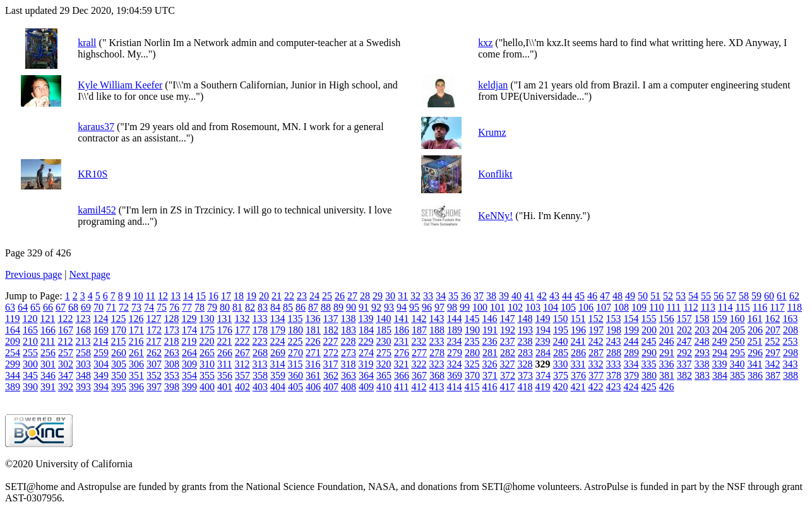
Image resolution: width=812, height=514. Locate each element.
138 (348, 319)
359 (278, 375)
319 (366, 364)
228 (348, 341)
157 (684, 319)
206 (755, 330)
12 (163, 296)
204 (720, 330)
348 (83, 375)
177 (242, 330)
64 (23, 307)
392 (66, 387)
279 (455, 353)
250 (737, 341)
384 (720, 375)
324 (454, 364)
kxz (485, 43)
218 (171, 341)
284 (543, 353)
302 (66, 364)
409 (366, 387)
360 (296, 375)
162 (772, 319)
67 (61, 307)
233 (436, 341)
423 (613, 387)
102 (515, 307)
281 (490, 353)
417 (507, 387)
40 (516, 296)
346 (48, 375)
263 (172, 353)
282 (508, 353)
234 (454, 341)
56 (719, 296)
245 (648, 341)
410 (384, 387)
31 (403, 296)
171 (136, 330)
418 (525, 387)
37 (479, 296)
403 (260, 387)
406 (313, 387)
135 (295, 319)
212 (65, 341)
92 (376, 307)
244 (631, 341)
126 (136, 319)
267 (242, 353)
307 (154, 364)
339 (719, 364)
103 (533, 307)
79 (212, 307)
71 (111, 307)
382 (684, 375)
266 (225, 353)
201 (667, 330)
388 (791, 375)
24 (314, 296)
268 (260, 353)
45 (580, 296)
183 (349, 330)
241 (578, 341)
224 (277, 341)
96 (427, 307)
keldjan (493, 85)
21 (277, 296)
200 (649, 330)
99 (465, 307)
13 (176, 296)
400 (207, 387)
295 (737, 353)
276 (402, 353)
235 (472, 341)
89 (338, 307)
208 (791, 330)
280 (472, 353)
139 (366, 319)
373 (525, 375)
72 (124, 307)
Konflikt (495, 174)
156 (666, 319)
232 (419, 341)
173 (172, 330)
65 (35, 307)
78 (200, 307)
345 (30, 375)
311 (224, 364)
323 (436, 364)
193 (525, 330)
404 (278, 387)
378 (614, 375)
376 (578, 375)
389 (13, 387)
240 (560, 341)
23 (302, 296)
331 (578, 364)
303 (83, 364)
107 (604, 307)
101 (498, 307)
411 (401, 387)
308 (172, 364)
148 (525, 319)
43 (554, 296)
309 (189, 364)
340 (737, 364)
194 (543, 330)
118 (795, 307)
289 (631, 353)
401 (225, 387)
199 (631, 330)
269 (278, 353)
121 (47, 319)
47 (605, 296)
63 (10, 307)
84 (275, 307)
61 (782, 296)
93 (389, 307)
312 (242, 364)
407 (331, 387)
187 (419, 330)
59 (756, 296)
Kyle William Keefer (120, 85)
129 (189, 319)
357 (242, 375)
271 (313, 353)
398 (172, 387)
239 (542, 341)
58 (744, 296)
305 (119, 364)
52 (668, 296)
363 (349, 375)
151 (578, 319)
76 (174, 307)
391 (48, 387)
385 (737, 375)
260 (119, 353)
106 (586, 307)
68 (73, 307)
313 (260, 364)
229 (366, 341)
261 (136, 353)
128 (171, 319)
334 (631, 364)
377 (596, 375)
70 (99, 307)
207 (773, 330)
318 (348, 364)
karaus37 (96, 127)
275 (384, 353)
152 (595, 319)
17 (226, 296)
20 (264, 296)
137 (330, 319)
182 (331, 330)
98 (452, 307)
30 (390, 296)
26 (340, 296)
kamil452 (97, 210)
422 (595, 387)
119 (12, 319)
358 (260, 375)
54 (693, 296)
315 (295, 364)
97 (439, 307)
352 (154, 375)
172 (154, 330)
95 (414, 307)
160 (737, 319)
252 (772, 341)
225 (295, 341)
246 (666, 341)
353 (172, 375)
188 (437, 330)
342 (772, 364)
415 (472, 387)
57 (731, 296)
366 (402, 375)
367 (419, 375)
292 (684, 353)
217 (153, 341)
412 (419, 387)
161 (755, 319)
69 (86, 307)
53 (681, 296)
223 (260, 341)
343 (790, 364)
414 (454, 387)
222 (242, 341)
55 (706, 296)
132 (242, 319)
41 (529, 296)
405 (296, 387)
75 (162, 307)
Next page (89, 274)
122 (65, 319)
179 (278, 330)
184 (366, 330)
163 (790, 319)
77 (187, 307)
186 (402, 330)
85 (288, 307)
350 (119, 375)
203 (702, 330)
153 (613, 319)
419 (542, 387)
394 (101, 387)
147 (507, 319)
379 (631, 375)
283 (525, 353)
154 (631, 319)
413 (436, 387)
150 (560, 319)
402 (242, 387)
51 (655, 296)
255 (30, 353)
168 (83, 330)
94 (402, 307)
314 (277, 364)
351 (136, 375)
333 (613, 364)
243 (613, 341)
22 (289, 296)
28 (365, 296)
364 (366, 375)
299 (13, 364)
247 (684, 341)
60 (769, 296)
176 (225, 330)
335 (648, 364)
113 (708, 307)
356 (225, 375)
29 (378, 296)
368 (437, 375)
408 (349, 387)
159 (719, 319)
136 (313, 319)
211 (48, 341)
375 (561, 375)
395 (119, 387)
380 (649, 375)
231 (401, 341)
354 (189, 375)
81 (237, 307)
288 (614, 353)
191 (490, 330)
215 (118, 341)
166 (48, 330)
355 (207, 375)
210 (30, 341)
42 (542, 296)
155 (648, 319)
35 (453, 296)
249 (719, 341)
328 (525, 364)
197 (596, 330)
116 (760, 307)
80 (225, 307)
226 (313, 341)
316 (313, 364)
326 (489, 364)
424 (631, 387)
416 (489, 387)
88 (326, 307)
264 (189, 353)
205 (737, 330)
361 (313, 375)
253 (790, 341)
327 (507, 364)
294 (720, 353)
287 (596, 353)
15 (201, 296)
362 (331, 375)
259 (101, 353)
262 (154, 353)
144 (454, 319)
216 (136, 341)
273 (349, 353)
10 (138, 296)
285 (561, 353)
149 (542, 319)
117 (777, 307)
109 (639, 307)
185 (384, 330)
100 (480, 307)
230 (383, 341)
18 (239, 296)
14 (188, 296)
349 (101, 375)
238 (525, 341)
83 (263, 307)
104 (551, 307)
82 (250, 307)
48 (618, 296)
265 (207, 353)
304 (101, 364)
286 (578, 353)
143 (436, 319)
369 (455, 375)
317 (330, 364)
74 (149, 307)
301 (48, 364)
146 (489, 319)
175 (207, 330)
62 (794, 296)
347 (66, 375)
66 (48, 307)
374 (543, 375)
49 (630, 296)
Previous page (33, 274)
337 (684, 364)
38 (491, 296)
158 (702, 319)
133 (260, 319)
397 (154, 387)
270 (296, 353)
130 (206, 319)
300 (30, 364)
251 (755, 341)
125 (118, 319)
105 (568, 307)
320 (383, 364)
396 (136, 387)
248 (702, 341)
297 (773, 353)
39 (504, 296)
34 (441, 296)
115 (742, 307)
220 (206, 341)
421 (578, 387)
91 (364, 307)
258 (83, 353)
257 (66, 353)
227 (330, 341)
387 (773, 375)
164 (13, 330)
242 (595, 341)
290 (649, 353)
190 (472, 330)
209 (13, 341)
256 (48, 353)
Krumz (492, 132)
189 (455, 330)
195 (561, 330)
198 (614, 330)
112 (690, 307)
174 (189, 330)
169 (101, 330)
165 (30, 330)
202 (684, 330)
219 (189, 341)
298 (791, 353)
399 (189, 387)
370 (472, 375)
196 (578, 330)
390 (30, 387)
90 (351, 307)
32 (415, 296)
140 (383, 319)
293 (702, 353)
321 (401, 364)
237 (507, 341)
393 (83, 387)
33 (428, 296)
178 (260, 330)
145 (472, 319)
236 (489, 341)
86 (301, 307)
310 (207, 364)
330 (560, 364)
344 (13, 375)
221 (224, 341)
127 (153, 319)
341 (755, 364)
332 (595, 364)
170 (119, 330)
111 (673, 307)
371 (490, 375)
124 (100, 319)
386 (755, 375)
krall (87, 43)
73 (136, 307)
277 (419, 353)
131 (224, 319)
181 (313, 330)
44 (567, 296)
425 (648, 387)
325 (472, 364)
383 (702, 375)
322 (419, 364)
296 (755, 353)
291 (667, 353)
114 (725, 307)
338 (702, 364)
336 (666, 364)
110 (656, 307)
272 (331, 353)
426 (666, 387)
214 (100, 341)
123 (83, 319)
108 (621, 307)
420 (560, 387)
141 (401, 319)
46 (592, 296)
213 (83, 341)
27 (352, 296)
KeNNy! (495, 216)
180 (296, 330)
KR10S (93, 174)
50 (643, 296)
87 (313, 307)
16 (213, 296)
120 (30, 319)
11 (151, 296)
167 (66, 330)
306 (136, 364)
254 (13, 353)
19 (251, 296)
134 (277, 319)
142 (419, 319)
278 (437, 353)
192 (508, 330)
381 (667, 375)
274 (366, 353)
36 (466, 296)
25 (327, 296)
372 (508, 375)
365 (384, 375)
